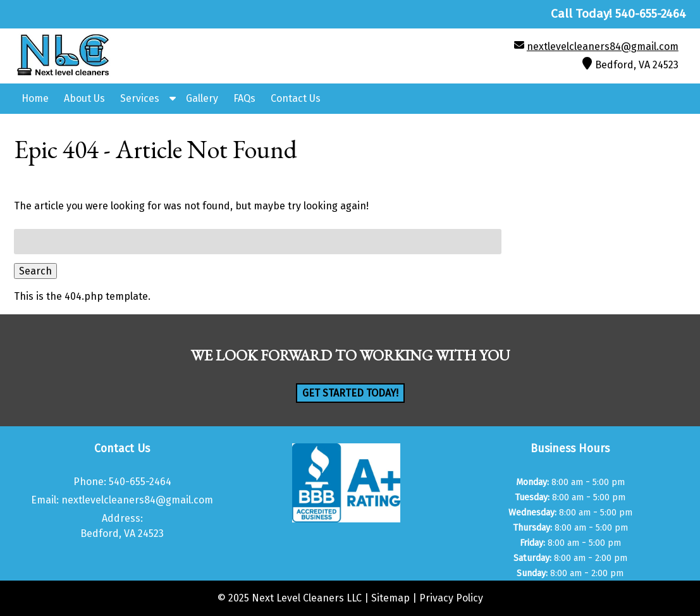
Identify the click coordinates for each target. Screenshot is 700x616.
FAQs (244, 98)
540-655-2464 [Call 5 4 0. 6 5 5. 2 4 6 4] (140, 482)
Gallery (202, 98)
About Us (84, 98)
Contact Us (296, 98)
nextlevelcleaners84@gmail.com (603, 46)
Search (35, 271)
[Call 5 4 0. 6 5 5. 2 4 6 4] (651, 14)
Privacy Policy (451, 598)
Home (35, 98)
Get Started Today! (350, 393)
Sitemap (390, 598)
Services (140, 98)
